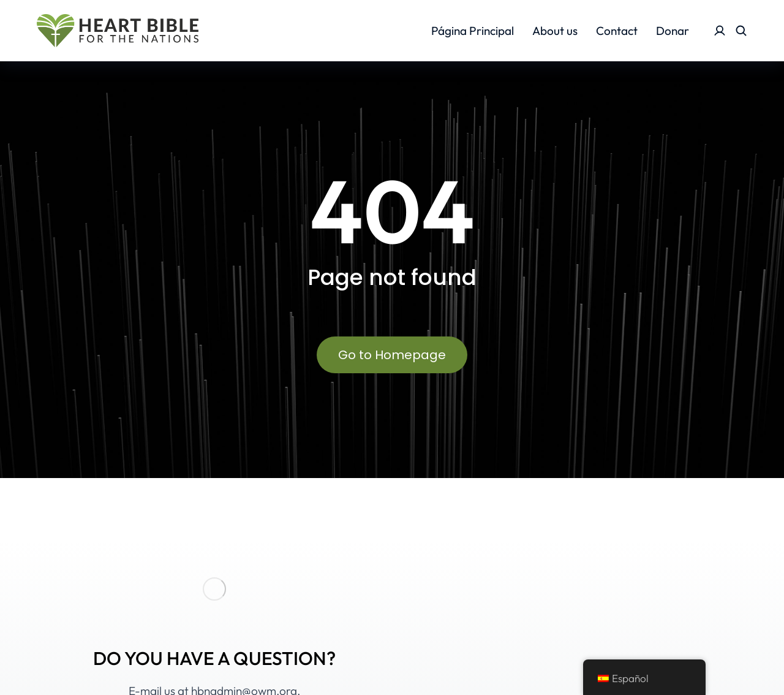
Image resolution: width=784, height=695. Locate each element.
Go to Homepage (392, 355)
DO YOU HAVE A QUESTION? (214, 658)
